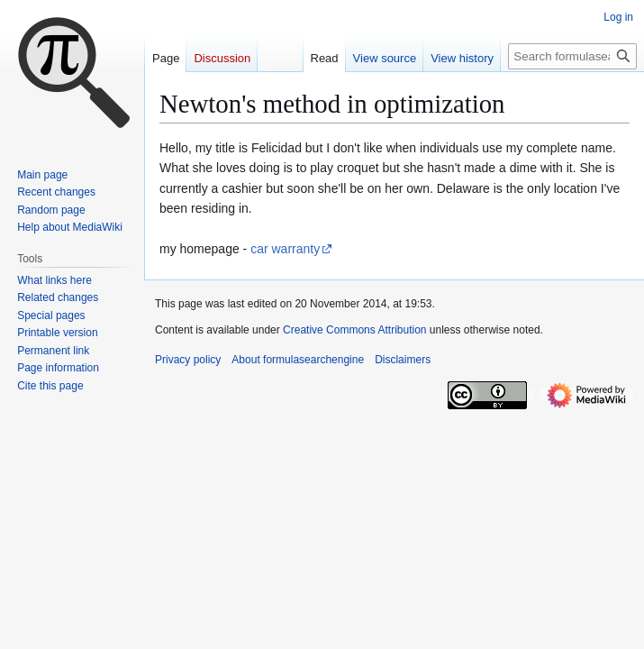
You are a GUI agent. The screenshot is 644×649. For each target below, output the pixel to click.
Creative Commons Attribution (354, 330)
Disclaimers (403, 360)
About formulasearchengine (298, 360)
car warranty (285, 249)
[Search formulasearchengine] (572, 56)
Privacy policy (188, 360)
